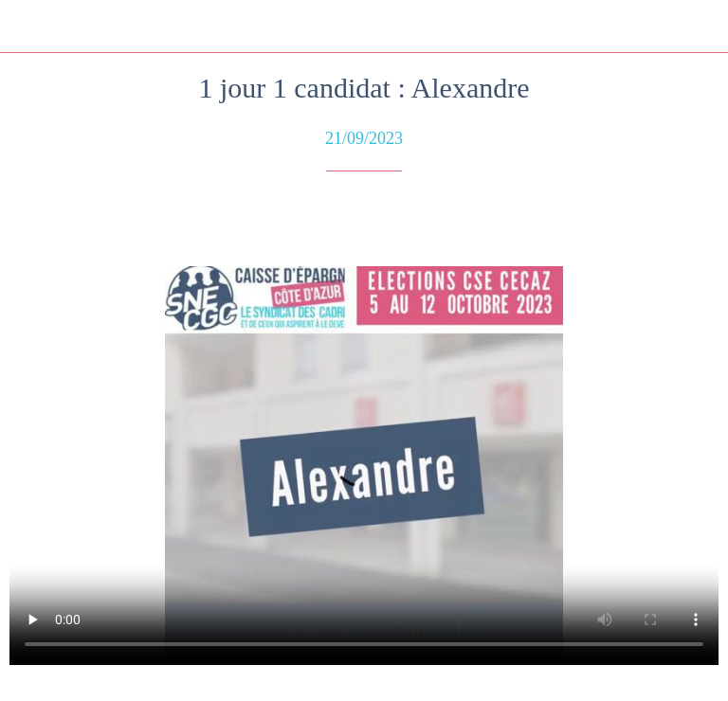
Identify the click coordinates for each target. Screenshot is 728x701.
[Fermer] (27, 27)
